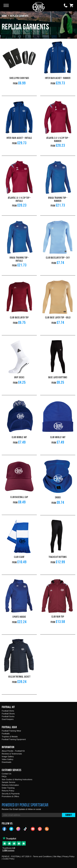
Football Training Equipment (14, 735)
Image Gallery (8, 753)
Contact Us (6, 770)
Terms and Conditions (42, 853)
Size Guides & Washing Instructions (17, 776)
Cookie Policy (9, 855)
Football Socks (8, 713)
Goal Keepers (8, 715)
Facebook (4, 825)
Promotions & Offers (10, 793)
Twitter (11, 825)
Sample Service (8, 778)
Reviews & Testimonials (12, 750)
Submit (69, 811)
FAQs (4, 773)
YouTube (33, 825)
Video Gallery (8, 755)
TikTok (26, 825)
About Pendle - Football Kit (13, 747)
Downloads (6, 758)
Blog (47, 825)
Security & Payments (11, 790)
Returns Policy (8, 787)
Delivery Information (10, 781)
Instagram (18, 825)
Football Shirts (8, 707)
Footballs (6, 730)
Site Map (57, 853)
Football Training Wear (11, 727)
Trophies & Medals (10, 733)
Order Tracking (8, 784)
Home (4, 16)
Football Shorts (8, 710)
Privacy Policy (68, 853)
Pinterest (40, 825)
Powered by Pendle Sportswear (25, 801)
